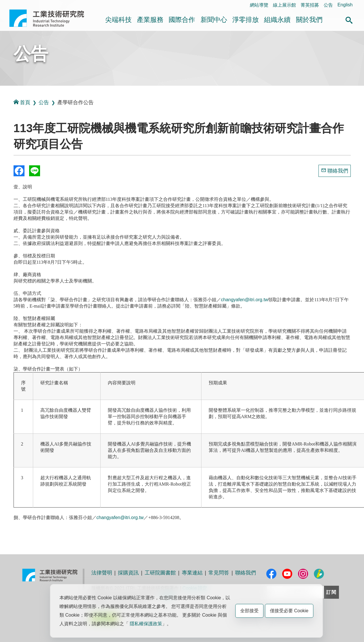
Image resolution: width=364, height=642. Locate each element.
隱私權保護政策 (146, 624)
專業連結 (192, 573)
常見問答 (219, 573)
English (345, 5)
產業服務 (150, 20)
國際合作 (182, 20)
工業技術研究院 (51, 18)
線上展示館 (284, 5)
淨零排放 (246, 20)
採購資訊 (128, 573)
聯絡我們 (338, 171)
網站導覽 (259, 5)
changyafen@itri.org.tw (245, 300)
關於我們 (309, 20)
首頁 (22, 102)
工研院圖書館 (160, 573)
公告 (328, 5)
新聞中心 (214, 20)
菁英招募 (310, 5)
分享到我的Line (35, 171)
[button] (349, 19)
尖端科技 (118, 20)
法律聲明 (102, 573)
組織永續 (277, 20)
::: (11, 5)
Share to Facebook (19, 171)
